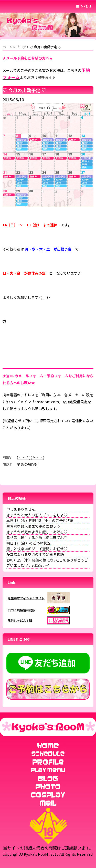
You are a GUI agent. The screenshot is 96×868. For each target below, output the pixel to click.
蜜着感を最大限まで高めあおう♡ (33, 526)
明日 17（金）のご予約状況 (29, 543)
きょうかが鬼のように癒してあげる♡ (37, 532)
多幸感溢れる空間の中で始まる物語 (35, 554)
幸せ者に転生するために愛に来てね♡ (37, 537)
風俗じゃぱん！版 (20, 620)
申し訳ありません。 (23, 509)
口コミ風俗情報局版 (22, 610)
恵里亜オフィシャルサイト (26, 598)
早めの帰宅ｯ (27, 464)
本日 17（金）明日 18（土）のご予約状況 (40, 520)
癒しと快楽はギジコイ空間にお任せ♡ (37, 549)
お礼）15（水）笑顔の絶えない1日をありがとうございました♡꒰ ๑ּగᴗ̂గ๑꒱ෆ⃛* (47, 563)
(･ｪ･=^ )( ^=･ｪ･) (30, 457)
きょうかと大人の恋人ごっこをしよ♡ (37, 515)
